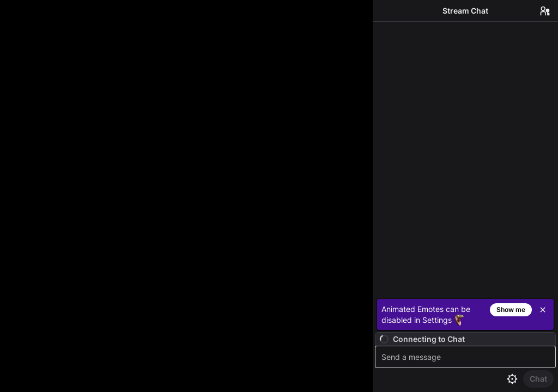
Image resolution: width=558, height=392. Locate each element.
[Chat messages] (465, 158)
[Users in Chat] (545, 11)
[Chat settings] (512, 379)
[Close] (543, 310)
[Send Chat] (538, 379)
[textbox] (467, 357)
